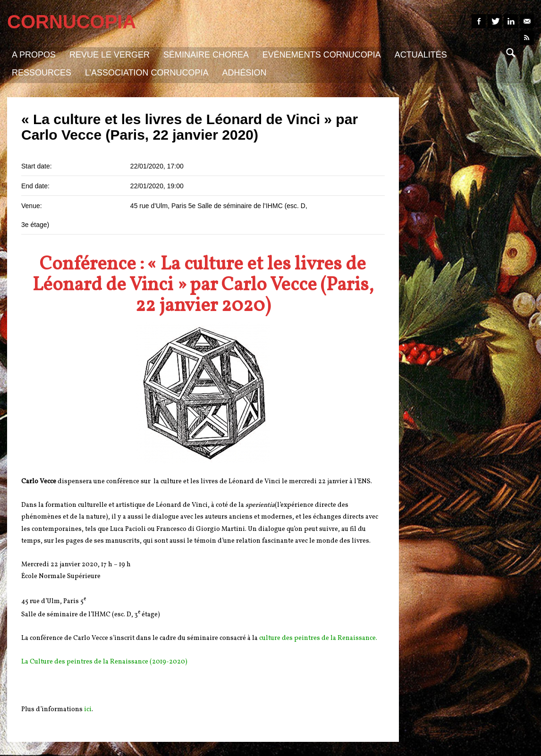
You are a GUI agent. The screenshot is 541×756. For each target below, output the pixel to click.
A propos (34, 55)
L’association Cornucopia (147, 73)
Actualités (421, 55)
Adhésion (245, 73)
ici (88, 710)
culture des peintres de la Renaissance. (318, 638)
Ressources (42, 73)
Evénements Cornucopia (322, 55)
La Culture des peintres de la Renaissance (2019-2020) (104, 662)
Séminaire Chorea (206, 55)
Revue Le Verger (110, 55)
